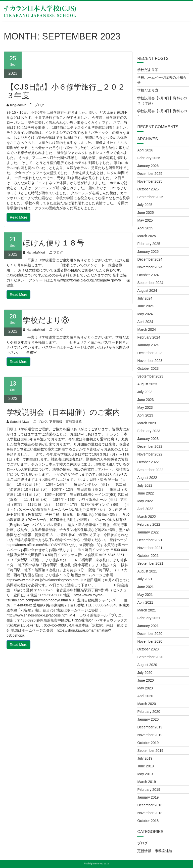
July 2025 (145, 205)
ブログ (39, 105)
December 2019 (150, 727)
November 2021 (150, 548)
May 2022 (145, 501)
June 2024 (145, 306)
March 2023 (147, 423)
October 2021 (148, 556)
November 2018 (150, 813)
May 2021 (145, 595)
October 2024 (148, 275)
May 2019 (145, 774)
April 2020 (145, 696)
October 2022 (148, 462)
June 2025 (145, 213)
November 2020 (150, 641)
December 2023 (150, 353)
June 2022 (145, 493)
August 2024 (147, 291)
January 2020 (148, 719)
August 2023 (147, 384)
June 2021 (145, 587)
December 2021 (150, 540)
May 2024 (145, 314)
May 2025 (145, 220)
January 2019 (148, 797)
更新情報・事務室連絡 (66, 422)
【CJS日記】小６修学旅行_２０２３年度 (66, 91)
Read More (18, 217)
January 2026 (148, 166)
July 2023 (145, 392)
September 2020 (150, 657)
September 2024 (150, 283)
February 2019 (149, 790)
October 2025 (148, 189)
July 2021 (145, 579)
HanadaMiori (34, 252)
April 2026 (145, 150)
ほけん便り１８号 (54, 243)
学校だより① (148, 70)
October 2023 (148, 368)
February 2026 (149, 158)
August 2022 (147, 478)
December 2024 (150, 259)
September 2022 (150, 470)
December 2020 (150, 634)
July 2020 (145, 673)
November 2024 (150, 267)
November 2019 (150, 735)
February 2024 (149, 337)
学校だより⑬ (148, 90)
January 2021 (148, 626)
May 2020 (145, 688)
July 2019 (145, 758)
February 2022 (149, 524)
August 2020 (147, 665)
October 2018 (148, 821)
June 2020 (145, 680)
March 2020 (147, 704)
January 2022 (148, 532)
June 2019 (145, 766)
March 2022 (147, 517)
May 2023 (145, 407)
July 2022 (145, 485)
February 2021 (149, 618)
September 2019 (150, 751)
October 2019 (148, 743)
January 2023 (148, 439)
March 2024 (147, 329)
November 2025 (150, 181)
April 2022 (145, 509)
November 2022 (150, 454)
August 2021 (147, 571)
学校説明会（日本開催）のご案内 (63, 412)
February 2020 (149, 712)
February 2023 (149, 431)
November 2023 (150, 361)
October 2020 (148, 649)
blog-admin (16, 105)
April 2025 (145, 228)
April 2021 (145, 602)
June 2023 (145, 400)
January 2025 (148, 252)
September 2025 (150, 197)
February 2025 (149, 244)
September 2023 (150, 376)
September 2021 (150, 563)
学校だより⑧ (46, 320)
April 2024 (145, 322)
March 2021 (147, 610)
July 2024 (145, 298)
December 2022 (150, 446)
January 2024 (148, 345)
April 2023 (145, 415)
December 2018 (150, 805)
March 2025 (147, 236)
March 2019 (147, 782)
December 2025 (150, 174)
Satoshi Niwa (18, 422)
